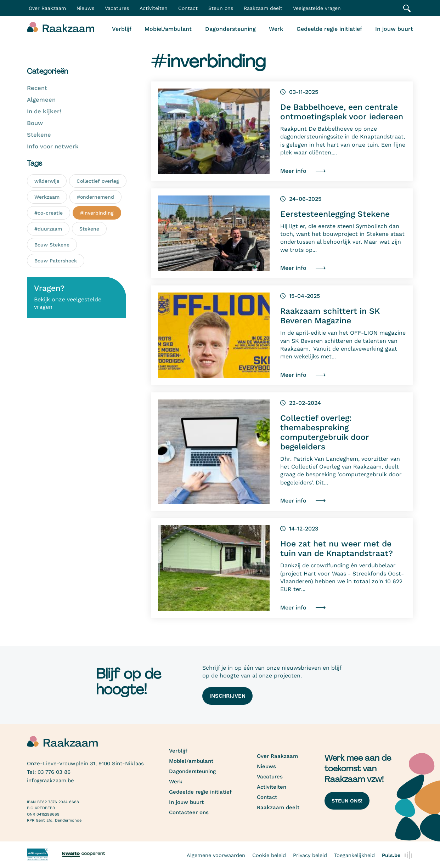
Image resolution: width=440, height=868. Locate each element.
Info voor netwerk (53, 146)
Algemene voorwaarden (216, 855)
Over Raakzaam (277, 756)
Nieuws (85, 8)
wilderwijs (47, 181)
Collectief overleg (98, 181)
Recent (37, 88)
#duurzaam (48, 229)
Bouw (35, 123)
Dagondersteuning (230, 29)
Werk (276, 29)
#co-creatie (49, 213)
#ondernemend (95, 197)
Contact (188, 8)
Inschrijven (227, 696)
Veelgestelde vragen (317, 8)
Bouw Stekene (52, 245)
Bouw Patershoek (56, 261)
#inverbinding (97, 213)
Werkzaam (47, 197)
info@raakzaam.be (50, 781)
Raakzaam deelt (263, 8)
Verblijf (122, 29)
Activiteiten (154, 8)
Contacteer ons (189, 812)
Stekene (39, 135)
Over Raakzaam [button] (47, 8)
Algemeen (41, 100)
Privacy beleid (310, 855)
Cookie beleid (269, 855)
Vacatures (117, 8)
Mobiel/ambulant (168, 29)
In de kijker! (44, 111)
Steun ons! (347, 801)
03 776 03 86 (54, 772)
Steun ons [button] (221, 8)
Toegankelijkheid (354, 855)
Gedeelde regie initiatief (329, 29)
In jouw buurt (394, 29)
